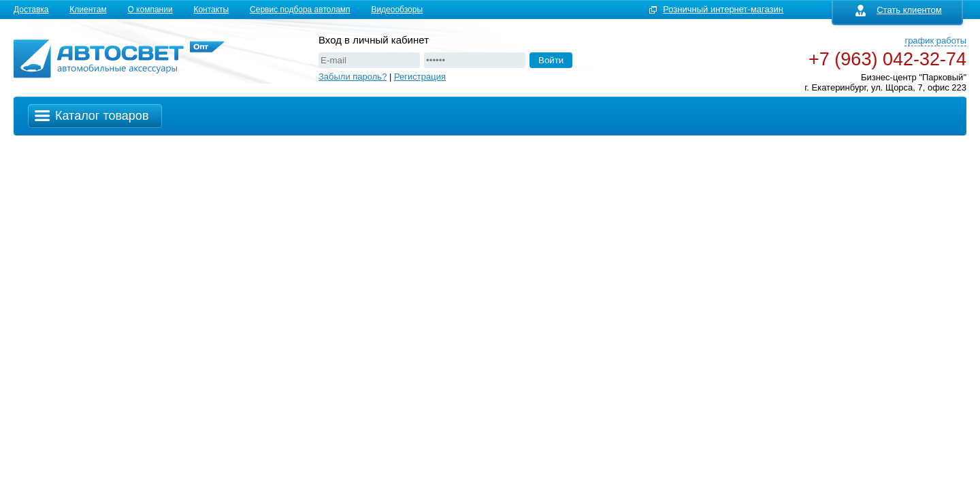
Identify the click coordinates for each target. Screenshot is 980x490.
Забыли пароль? (353, 77)
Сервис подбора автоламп (300, 10)
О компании (150, 10)
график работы (935, 40)
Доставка (31, 10)
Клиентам (88, 10)
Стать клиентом (899, 10)
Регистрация (420, 77)
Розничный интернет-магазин (723, 9)
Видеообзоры (397, 10)
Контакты (211, 10)
